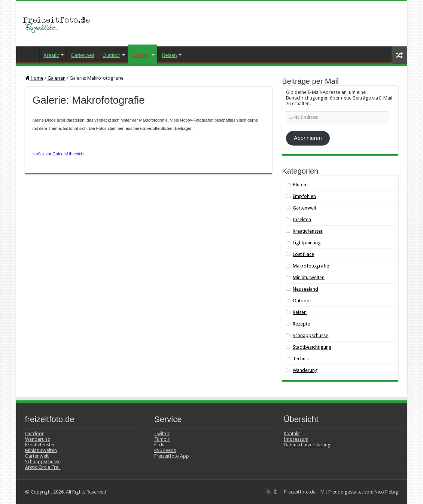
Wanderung (305, 370)
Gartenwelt (83, 55)
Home (34, 78)
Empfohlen (304, 196)
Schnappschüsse (311, 335)
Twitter (162, 433)
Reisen (169, 55)
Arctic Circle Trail (43, 467)
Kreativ (51, 55)
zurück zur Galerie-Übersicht (59, 154)
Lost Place (303, 254)
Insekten (302, 219)
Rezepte (301, 324)
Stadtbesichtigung (312, 347)
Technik (301, 359)
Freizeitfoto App (172, 456)
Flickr (160, 445)
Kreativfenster (308, 231)
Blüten (299, 185)
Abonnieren (308, 138)
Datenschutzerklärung (307, 445)
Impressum (296, 439)
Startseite (30, 54)
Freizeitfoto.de (300, 492)
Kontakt (292, 433)
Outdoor (111, 55)
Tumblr (162, 439)
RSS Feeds (165, 450)
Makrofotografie (311, 266)
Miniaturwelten (309, 277)
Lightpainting (307, 243)
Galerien (141, 55)
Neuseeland (305, 289)
